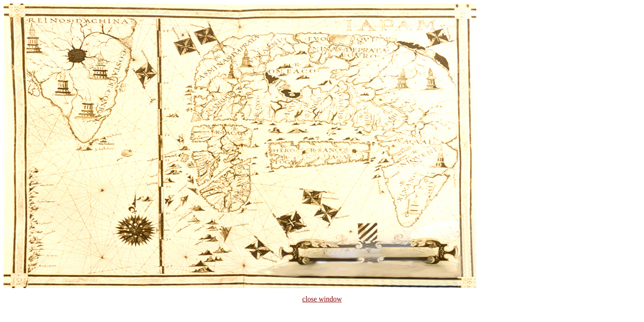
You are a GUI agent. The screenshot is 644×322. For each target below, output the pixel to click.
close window (322, 299)
